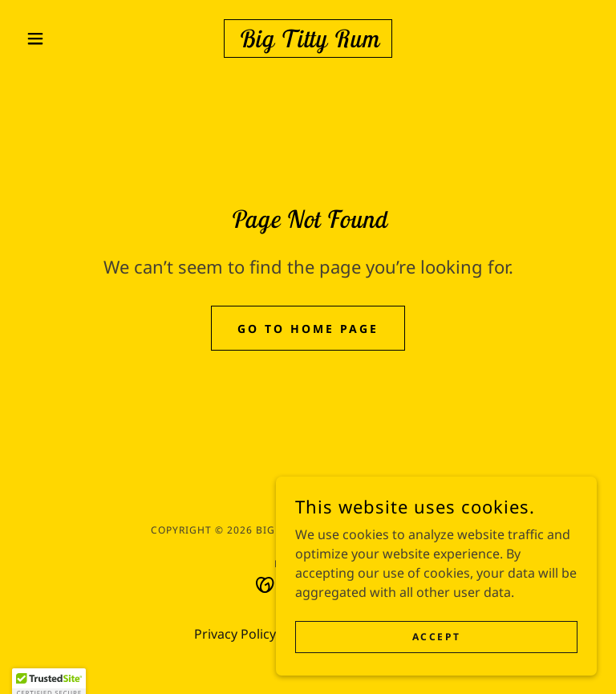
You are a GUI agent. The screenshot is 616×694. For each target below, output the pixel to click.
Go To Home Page (308, 329)
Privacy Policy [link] (235, 634)
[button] (63, 39)
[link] (308, 43)
